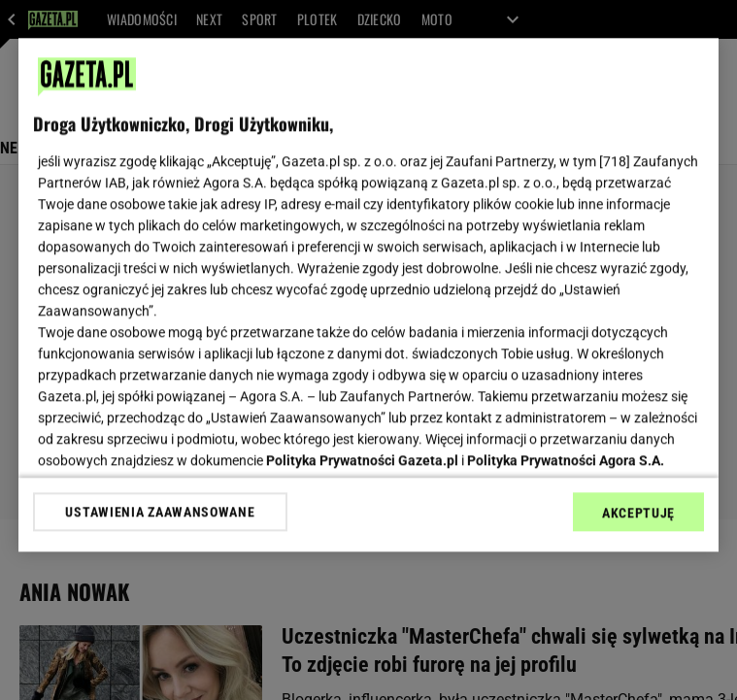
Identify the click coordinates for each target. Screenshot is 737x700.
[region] (368, 295)
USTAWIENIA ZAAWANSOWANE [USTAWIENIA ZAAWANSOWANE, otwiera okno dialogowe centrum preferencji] (160, 512)
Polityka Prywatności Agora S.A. (566, 460)
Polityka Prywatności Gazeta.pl (362, 460)
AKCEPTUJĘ (638, 513)
